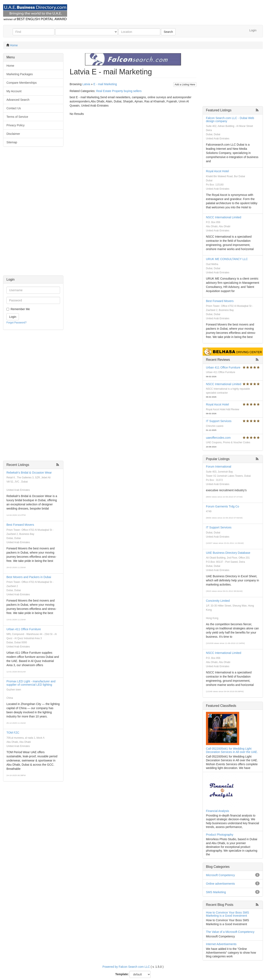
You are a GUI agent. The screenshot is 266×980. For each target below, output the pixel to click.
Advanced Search (18, 100)
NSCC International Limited (224, 217)
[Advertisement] (33, 213)
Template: (122, 974)
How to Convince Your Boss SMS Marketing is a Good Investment (227, 914)
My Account (14, 91)
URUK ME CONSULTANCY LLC (227, 259)
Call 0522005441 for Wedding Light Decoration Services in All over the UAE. (232, 750)
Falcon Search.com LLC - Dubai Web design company (230, 120)
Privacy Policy (15, 125)
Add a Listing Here (185, 85)
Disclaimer (13, 134)
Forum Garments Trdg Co (223, 506)
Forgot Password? (17, 323)
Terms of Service (17, 117)
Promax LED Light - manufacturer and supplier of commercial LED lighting (31, 683)
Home (14, 45)
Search (168, 32)
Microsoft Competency (220, 875)
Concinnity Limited (218, 601)
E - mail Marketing (105, 84)
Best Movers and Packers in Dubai (29, 577)
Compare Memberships (22, 83)
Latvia (86, 84)
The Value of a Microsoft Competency (230, 932)
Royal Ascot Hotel (217, 171)
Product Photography (220, 835)
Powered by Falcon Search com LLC (126, 967)
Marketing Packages (20, 74)
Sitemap (12, 142)
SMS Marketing (216, 892)
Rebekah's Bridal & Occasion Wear (29, 473)
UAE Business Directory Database (228, 553)
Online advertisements (220, 884)
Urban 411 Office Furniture (24, 629)
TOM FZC (13, 733)
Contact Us (14, 108)
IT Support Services (219, 421)
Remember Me (20, 309)
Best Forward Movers (20, 525)
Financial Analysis (217, 811)
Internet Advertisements (221, 944)
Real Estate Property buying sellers (119, 91)
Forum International (219, 467)
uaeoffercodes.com (218, 438)
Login (253, 30)
